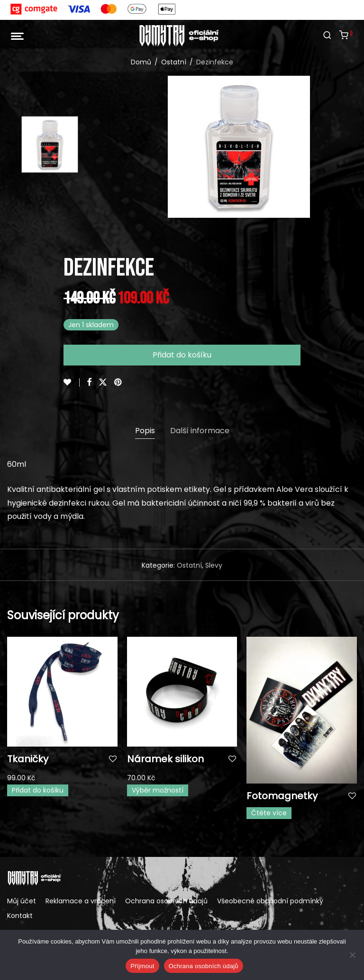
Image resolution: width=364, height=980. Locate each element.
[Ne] (352, 955)
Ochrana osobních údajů (166, 901)
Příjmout (142, 966)
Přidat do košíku (182, 355)
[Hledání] (327, 36)
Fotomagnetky (282, 796)
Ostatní (174, 62)
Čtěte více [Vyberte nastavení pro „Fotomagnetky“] (269, 813)
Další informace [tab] (200, 431)
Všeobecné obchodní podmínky (270, 901)
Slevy (214, 565)
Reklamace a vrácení (81, 901)
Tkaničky (28, 759)
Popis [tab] (145, 431)
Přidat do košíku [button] (38, 790)
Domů (141, 62)
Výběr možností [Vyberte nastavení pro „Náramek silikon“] (158, 790)
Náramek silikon (165, 759)
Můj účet (22, 901)
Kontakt (20, 916)
